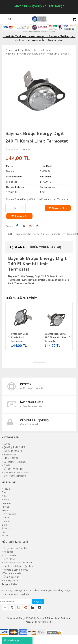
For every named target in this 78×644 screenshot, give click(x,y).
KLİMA (6, 466)
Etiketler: (10, 234)
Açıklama (17, 247)
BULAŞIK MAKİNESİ (13, 451)
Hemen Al (19, 216)
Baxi (4, 525)
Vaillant (6, 518)
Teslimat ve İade (11, 573)
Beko (5, 492)
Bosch (5, 500)
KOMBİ (6, 444)
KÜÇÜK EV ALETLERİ (14, 469)
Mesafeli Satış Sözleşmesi (17, 563)
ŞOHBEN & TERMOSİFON (16, 473)
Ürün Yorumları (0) (46, 247)
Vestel (5, 510)
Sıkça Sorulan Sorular (15, 548)
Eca (4, 532)
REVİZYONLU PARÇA (14, 476)
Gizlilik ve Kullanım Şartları (17, 566)
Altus (5, 496)
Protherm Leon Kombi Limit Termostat (20, 338)
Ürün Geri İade (10, 577)
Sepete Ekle (58, 208)
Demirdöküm (9, 514)
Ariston (6, 528)
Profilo (6, 507)
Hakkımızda (9, 555)
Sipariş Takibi (10, 581)
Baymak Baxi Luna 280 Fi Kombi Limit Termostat (55, 338)
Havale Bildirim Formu (15, 570)
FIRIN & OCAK (10, 458)
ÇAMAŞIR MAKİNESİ (14, 448)
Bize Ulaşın (9, 559)
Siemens (6, 503)
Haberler (8, 552)
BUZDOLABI (9, 455)
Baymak (6, 521)
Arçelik (6, 489)
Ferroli (6, 536)
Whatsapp (11, 640)
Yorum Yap (26, 149)
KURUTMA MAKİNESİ (14, 462)
